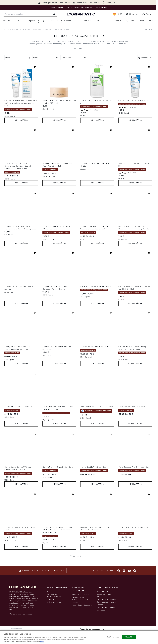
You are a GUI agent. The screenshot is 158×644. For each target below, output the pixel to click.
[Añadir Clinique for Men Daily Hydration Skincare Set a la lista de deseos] (73, 313)
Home (7, 30)
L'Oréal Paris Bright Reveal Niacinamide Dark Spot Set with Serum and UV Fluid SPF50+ (18, 166)
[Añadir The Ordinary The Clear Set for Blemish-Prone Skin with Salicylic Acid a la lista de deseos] (35, 193)
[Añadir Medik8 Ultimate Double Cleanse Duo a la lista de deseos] (111, 374)
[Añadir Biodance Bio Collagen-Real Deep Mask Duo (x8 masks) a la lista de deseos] (73, 130)
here (42, 642)
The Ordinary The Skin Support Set (95, 163)
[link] (132, 14)
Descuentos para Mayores (107, 602)
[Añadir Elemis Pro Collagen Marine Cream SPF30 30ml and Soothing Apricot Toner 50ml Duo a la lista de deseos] (73, 494)
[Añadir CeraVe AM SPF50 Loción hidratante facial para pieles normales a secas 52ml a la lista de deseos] (35, 67)
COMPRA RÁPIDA (21, 120)
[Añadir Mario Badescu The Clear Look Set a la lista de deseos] (149, 434)
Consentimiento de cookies (21, 614)
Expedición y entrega (80, 597)
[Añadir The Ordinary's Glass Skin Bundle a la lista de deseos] (35, 253)
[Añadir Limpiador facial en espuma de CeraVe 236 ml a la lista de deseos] (149, 130)
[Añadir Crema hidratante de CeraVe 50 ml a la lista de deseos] (149, 67)
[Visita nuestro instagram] (124, 571)
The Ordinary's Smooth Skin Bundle (96, 347)
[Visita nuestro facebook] (119, 571)
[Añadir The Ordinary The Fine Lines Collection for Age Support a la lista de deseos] (73, 253)
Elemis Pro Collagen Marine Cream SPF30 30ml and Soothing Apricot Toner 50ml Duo (57, 530)
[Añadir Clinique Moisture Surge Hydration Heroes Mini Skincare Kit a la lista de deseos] (111, 494)
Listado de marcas (104, 594)
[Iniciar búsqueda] (54, 14)
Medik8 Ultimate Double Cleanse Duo (97, 407)
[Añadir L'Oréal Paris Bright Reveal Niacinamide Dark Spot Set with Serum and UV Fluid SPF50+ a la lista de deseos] (35, 130)
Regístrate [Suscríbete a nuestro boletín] (59, 571)
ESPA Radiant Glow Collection (132, 407)
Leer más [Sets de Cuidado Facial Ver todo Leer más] (78, 48)
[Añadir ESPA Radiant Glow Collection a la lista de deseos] (149, 374)
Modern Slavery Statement (82, 605)
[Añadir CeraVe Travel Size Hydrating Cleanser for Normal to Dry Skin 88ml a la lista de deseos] (149, 193)
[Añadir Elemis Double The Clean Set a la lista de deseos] (111, 434)
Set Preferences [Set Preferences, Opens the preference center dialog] (113, 637)
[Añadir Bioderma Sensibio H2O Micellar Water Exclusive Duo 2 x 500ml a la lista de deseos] (111, 193)
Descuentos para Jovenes (106, 599)
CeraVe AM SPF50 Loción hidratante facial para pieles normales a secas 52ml (21, 103)
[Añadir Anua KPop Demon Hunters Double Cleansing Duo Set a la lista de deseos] (73, 374)
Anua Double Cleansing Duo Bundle (96, 286)
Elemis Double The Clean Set (93, 467)
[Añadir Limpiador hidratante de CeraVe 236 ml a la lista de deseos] (111, 67)
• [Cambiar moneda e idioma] (118, 14)
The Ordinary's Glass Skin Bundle (19, 286)
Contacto (50, 599)
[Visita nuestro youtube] (129, 571)
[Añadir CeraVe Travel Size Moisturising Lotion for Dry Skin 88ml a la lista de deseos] (149, 313)
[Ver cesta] (147, 14)
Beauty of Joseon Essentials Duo (19, 407)
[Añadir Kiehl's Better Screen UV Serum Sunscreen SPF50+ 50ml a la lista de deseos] (35, 434)
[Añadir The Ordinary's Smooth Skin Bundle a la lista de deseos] (111, 313)
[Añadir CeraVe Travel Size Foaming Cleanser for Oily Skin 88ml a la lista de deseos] (149, 253)
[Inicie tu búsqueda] (30, 14)
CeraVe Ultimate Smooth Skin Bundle (59, 467)
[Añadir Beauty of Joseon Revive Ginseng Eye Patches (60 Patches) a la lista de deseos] (73, 67)
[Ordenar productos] (145, 58)
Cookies (75, 602)
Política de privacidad (80, 600)
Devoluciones (52, 594)
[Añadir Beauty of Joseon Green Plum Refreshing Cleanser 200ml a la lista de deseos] (35, 313)
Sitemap (100, 605)
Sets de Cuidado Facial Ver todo (78, 36)
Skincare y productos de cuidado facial (27, 30)
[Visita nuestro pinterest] (135, 571)
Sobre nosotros (103, 591)
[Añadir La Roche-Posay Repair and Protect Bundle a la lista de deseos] (35, 494)
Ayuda (49, 591)
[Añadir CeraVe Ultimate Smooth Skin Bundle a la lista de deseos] (73, 434)
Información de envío (55, 597)
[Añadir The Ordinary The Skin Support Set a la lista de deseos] (111, 130)
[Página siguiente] (85, 556)
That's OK (129, 637)
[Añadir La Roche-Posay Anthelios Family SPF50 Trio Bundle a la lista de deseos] (73, 193)
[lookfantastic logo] (81, 14)
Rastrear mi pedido (54, 602)
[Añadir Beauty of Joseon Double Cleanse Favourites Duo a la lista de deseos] (149, 494)
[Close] (154, 637)
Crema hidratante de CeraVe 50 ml (133, 100)
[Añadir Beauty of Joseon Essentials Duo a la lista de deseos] (35, 374)
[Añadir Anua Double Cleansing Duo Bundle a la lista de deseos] (111, 253)
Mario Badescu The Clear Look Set (134, 467)
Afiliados (100, 597)
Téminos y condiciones (80, 595)
